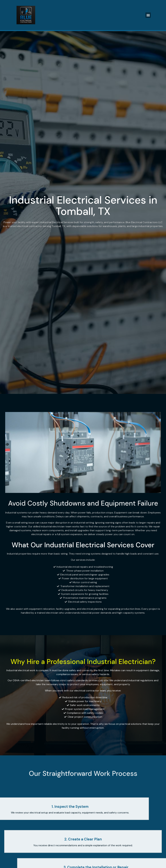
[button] (148, 15)
